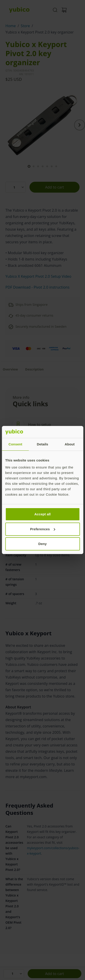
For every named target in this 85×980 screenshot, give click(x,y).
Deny (42, 544)
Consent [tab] (15, 444)
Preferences (43, 529)
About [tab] (70, 444)
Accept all (43, 514)
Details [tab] (43, 444)
